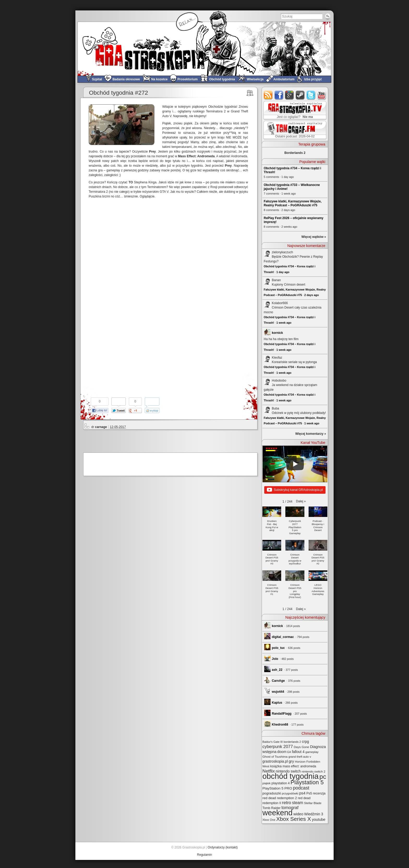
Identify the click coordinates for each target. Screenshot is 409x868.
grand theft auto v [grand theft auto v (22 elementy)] (300, 757)
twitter (311, 95)
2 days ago (311, 295)
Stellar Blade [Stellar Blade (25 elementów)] (313, 803)
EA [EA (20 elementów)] (289, 752)
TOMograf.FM (294, 130)
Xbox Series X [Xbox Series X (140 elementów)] (294, 819)
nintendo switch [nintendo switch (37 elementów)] (288, 771)
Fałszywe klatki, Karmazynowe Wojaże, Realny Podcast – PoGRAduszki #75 (293, 203)
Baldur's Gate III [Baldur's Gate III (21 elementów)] (273, 742)
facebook (279, 95)
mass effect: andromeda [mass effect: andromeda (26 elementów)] (299, 766)
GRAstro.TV (294, 110)
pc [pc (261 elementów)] (323, 777)
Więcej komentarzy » (311, 434)
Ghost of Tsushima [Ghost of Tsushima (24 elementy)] (275, 757)
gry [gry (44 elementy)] (291, 761)
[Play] (295, 464)
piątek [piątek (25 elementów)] (266, 783)
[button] (301, 501)
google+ (290, 95)
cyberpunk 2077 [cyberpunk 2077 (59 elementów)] (278, 746)
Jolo (275, 659)
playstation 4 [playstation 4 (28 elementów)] (281, 783)
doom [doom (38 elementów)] (282, 752)
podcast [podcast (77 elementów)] (301, 788)
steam (300, 95)
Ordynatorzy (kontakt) (223, 847)
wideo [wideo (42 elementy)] (298, 814)
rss (268, 95)
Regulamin (204, 855)
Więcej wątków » (314, 237)
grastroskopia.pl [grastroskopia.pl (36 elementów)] (275, 761)
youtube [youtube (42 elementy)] (319, 819)
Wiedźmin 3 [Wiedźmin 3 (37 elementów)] (314, 814)
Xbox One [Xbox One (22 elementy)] (269, 820)
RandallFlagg (282, 714)
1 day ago (283, 272)
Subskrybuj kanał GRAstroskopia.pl (295, 490)
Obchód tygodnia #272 (118, 93)
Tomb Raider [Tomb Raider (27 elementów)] (272, 808)
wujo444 (278, 692)
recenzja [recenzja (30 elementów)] (319, 793)
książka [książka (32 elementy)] (276, 766)
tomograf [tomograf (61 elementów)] (290, 808)
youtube (322, 95)
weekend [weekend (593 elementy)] (277, 813)
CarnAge (278, 681)
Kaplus (277, 703)
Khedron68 (280, 725)
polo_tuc (278, 648)
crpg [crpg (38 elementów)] (305, 742)
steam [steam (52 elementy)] (297, 803)
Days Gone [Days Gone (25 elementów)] (301, 747)
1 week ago (284, 323)
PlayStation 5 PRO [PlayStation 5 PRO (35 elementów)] (277, 788)
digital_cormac (283, 637)
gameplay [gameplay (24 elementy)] (312, 752)
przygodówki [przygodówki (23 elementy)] (290, 793)
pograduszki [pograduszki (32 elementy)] (272, 793)
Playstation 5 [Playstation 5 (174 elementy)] (307, 782)
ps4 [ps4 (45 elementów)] (302, 793)
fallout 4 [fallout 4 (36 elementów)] (298, 752)
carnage (101, 427)
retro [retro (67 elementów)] (287, 803)
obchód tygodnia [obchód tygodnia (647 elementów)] (290, 776)
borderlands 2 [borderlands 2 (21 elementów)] (292, 742)
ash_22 (277, 670)
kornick (277, 333)
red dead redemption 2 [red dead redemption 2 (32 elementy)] (280, 798)
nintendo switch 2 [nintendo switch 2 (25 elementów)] (313, 771)
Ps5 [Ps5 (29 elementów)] (309, 793)
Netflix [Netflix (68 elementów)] (269, 771)
